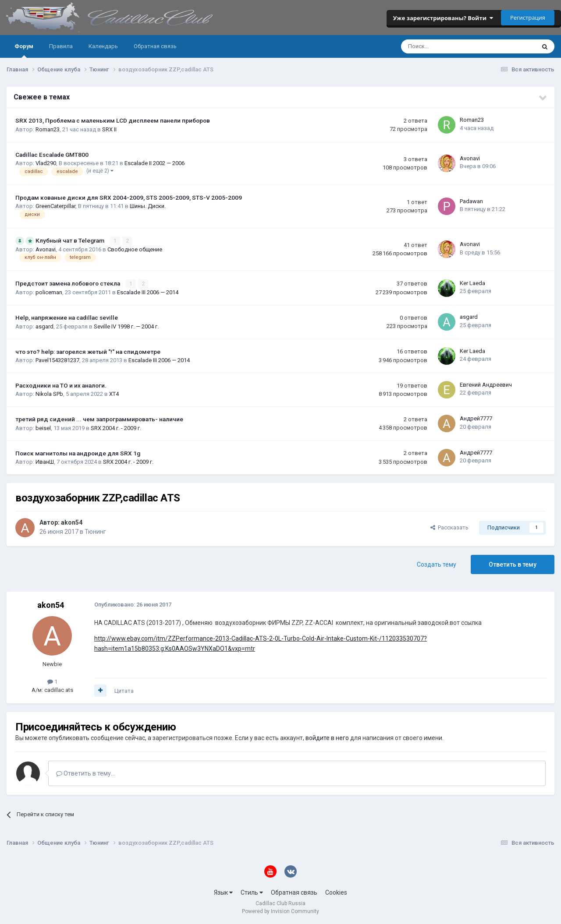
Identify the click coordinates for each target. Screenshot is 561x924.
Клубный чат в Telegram (71, 240)
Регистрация (528, 18)
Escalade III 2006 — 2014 (148, 292)
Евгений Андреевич (486, 385)
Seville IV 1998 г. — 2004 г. (126, 326)
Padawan (471, 201)
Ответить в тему (513, 564)
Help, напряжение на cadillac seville (67, 317)
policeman (49, 292)
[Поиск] (445, 46)
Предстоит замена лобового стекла (68, 283)
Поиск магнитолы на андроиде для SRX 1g (78, 453)
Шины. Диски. (148, 206)
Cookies (336, 892)
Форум (24, 50)
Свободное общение (135, 249)
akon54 (72, 522)
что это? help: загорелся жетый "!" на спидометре (88, 352)
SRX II (109, 129)
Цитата (124, 691)
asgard (44, 326)
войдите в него (327, 738)
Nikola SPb (49, 394)
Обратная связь (155, 46)
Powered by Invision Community (280, 911)
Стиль (252, 892)
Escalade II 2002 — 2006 (154, 163)
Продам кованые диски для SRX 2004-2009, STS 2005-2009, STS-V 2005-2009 (129, 197)
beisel (43, 428)
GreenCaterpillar (55, 206)
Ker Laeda (472, 283)
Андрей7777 (476, 418)
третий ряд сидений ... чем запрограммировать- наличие (99, 419)
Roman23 (48, 129)
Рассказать (449, 527)
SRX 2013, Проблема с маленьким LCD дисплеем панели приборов (113, 120)
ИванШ (45, 462)
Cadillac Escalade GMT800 (52, 155)
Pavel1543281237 (57, 360)
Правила (61, 46)
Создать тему (437, 564)
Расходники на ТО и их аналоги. (61, 385)
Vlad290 (46, 163)
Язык (223, 892)
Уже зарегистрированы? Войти (443, 18)
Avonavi (470, 158)
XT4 (114, 394)
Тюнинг (95, 532)
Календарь (103, 46)
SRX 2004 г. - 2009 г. (116, 428)
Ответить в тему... (85, 773)
